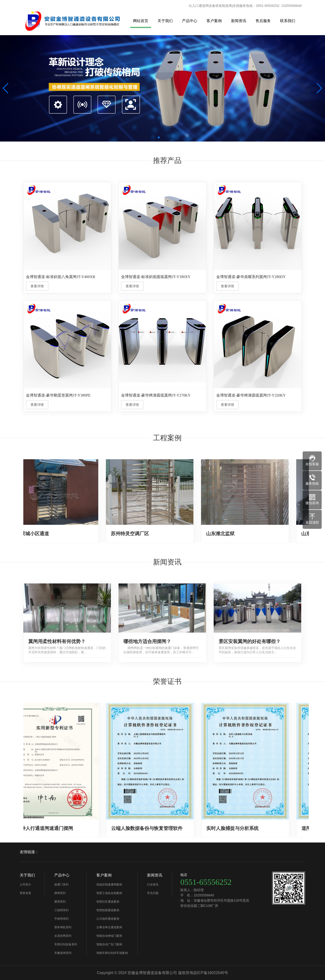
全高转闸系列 (63, 936)
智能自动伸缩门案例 (109, 936)
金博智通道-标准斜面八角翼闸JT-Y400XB (61, 277)
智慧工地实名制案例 (109, 893)
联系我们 (288, 21)
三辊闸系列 (61, 910)
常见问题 (153, 893)
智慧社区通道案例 (108, 902)
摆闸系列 (60, 893)
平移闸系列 (61, 919)
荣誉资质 (25, 893)
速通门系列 (61, 885)
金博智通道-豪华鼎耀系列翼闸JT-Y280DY (251, 277)
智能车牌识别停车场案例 (112, 953)
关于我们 (165, 21)
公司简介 (25, 885)
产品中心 (190, 21)
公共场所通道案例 (108, 919)
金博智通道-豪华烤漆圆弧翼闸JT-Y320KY (251, 395)
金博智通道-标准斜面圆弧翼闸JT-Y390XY (156, 277)
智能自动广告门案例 (109, 944)
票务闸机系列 (63, 927)
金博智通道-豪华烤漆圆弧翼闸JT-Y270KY (156, 395)
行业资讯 (153, 885)
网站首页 (141, 21)
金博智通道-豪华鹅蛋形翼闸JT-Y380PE (58, 395)
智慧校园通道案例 (108, 910)
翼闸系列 (60, 902)
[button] (319, 88)
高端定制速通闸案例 (109, 885)
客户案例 (214, 21)
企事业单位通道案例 (109, 927)
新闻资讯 (239, 21)
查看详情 (37, 286)
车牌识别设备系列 (66, 944)
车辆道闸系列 (63, 953)
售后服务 (263, 21)
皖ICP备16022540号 (211, 973)
